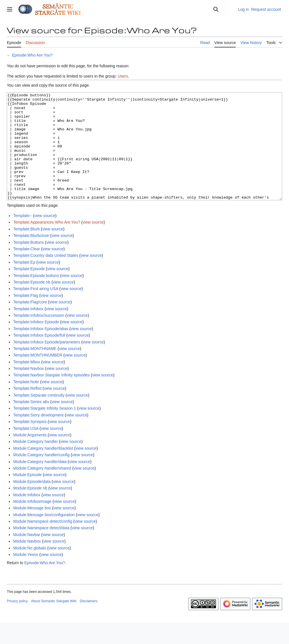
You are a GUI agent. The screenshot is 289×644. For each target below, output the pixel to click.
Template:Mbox (27, 383)
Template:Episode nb (32, 303)
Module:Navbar (27, 556)
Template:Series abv (31, 423)
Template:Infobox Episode (36, 343)
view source (45, 237)
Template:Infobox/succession (39, 337)
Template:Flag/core (30, 323)
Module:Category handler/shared (42, 489)
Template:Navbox (28, 390)
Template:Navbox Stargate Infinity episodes (51, 396)
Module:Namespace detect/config (43, 543)
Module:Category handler (35, 463)
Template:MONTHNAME (35, 370)
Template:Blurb (26, 250)
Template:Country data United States (46, 277)
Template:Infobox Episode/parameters (47, 363)
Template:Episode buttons (36, 297)
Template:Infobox (28, 330)
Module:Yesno (26, 576)
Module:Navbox (27, 562)
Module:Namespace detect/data (41, 549)
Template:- (22, 237)
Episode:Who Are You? (32, 55)
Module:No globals (30, 569)
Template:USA (26, 450)
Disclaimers (89, 622)
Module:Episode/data (32, 503)
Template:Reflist (27, 410)
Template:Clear (26, 270)
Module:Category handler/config (41, 476)
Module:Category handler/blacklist (43, 470)
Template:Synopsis (30, 443)
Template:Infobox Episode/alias (41, 350)
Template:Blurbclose (31, 257)
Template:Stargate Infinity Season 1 (44, 430)
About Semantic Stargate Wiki (54, 622)
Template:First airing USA (36, 310)
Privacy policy (17, 622)
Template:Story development (38, 436)
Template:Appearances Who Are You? (47, 243)
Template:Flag (26, 317)
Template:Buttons (28, 264)
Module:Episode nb (30, 509)
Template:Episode (29, 290)
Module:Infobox (27, 516)
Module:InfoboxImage (32, 523)
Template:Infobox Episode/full (39, 357)
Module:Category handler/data (40, 483)
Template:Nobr (26, 403)
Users (123, 76)
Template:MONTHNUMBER (38, 376)
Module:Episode (27, 496)
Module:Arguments (30, 456)
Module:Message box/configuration (44, 536)
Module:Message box (32, 529)
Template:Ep (24, 284)
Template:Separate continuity (39, 416)
